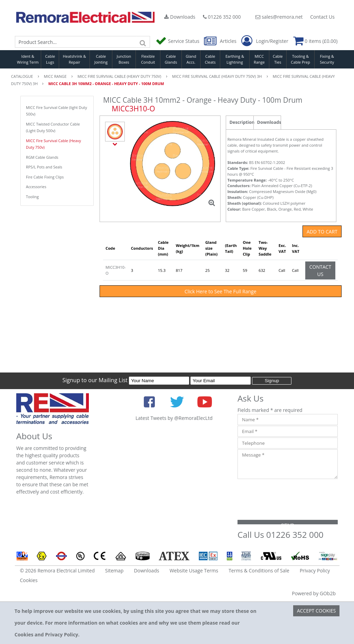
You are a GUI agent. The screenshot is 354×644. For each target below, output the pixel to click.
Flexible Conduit (148, 59)
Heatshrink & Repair (74, 59)
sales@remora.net (279, 17)
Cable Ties (278, 59)
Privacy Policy (315, 571)
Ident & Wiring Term (28, 59)
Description (241, 122)
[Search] (143, 42)
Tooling (32, 197)
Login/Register (265, 41)
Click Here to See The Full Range (221, 291)
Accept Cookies (316, 611)
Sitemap (114, 571)
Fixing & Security (327, 59)
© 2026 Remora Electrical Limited (58, 571)
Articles (221, 41)
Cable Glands (171, 59)
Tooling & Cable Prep (300, 59)
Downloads (180, 17)
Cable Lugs (50, 59)
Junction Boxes (124, 59)
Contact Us (322, 17)
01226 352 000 (222, 17)
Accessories (36, 187)
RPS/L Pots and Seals (44, 167)
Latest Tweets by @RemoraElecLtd (174, 418)
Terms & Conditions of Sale (259, 571)
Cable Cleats (210, 59)
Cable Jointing (101, 59)
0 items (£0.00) (315, 41)
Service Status (178, 41)
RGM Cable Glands (42, 157)
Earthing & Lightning (235, 59)
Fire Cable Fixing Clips (45, 177)
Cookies (29, 580)
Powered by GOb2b (314, 593)
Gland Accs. (191, 59)
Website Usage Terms (194, 571)
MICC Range (259, 59)
